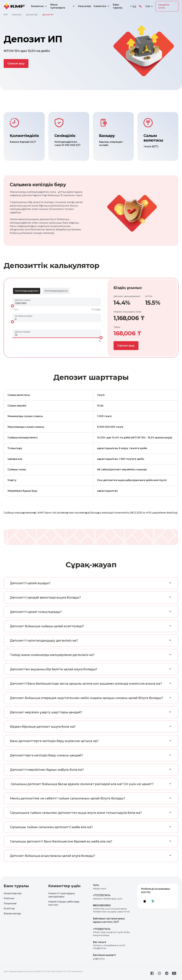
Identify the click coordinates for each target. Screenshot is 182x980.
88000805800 (102, 905)
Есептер (9, 908)
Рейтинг (9, 898)
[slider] (12, 306)
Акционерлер (13, 893)
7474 (96, 885)
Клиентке (102, 6)
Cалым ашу (16, 64)
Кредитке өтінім (164, 6)
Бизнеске (39, 6)
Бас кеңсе (100, 942)
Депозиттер (32, 15)
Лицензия (10, 903)
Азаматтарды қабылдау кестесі (64, 903)
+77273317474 (102, 895)
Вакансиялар (12, 914)
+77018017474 (102, 929)
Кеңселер (85, 6)
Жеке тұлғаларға (63, 6)
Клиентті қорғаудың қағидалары (62, 895)
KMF (6, 15)
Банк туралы (123, 6)
